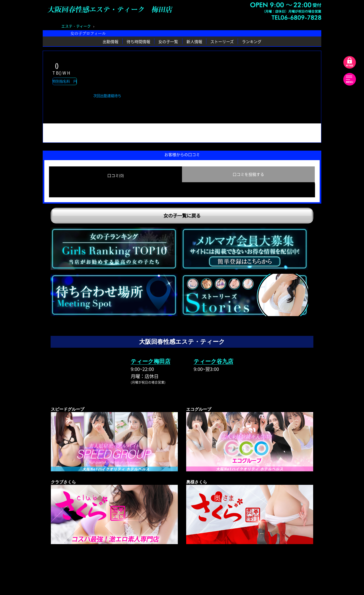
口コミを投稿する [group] (248, 174)
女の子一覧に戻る (182, 216)
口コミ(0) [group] (116, 175)
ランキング (252, 41)
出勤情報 (110, 41)
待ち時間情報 (138, 41)
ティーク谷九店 (213, 361)
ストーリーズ (222, 41)
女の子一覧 (168, 41)
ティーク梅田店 (151, 361)
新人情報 (194, 41)
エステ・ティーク (76, 26)
